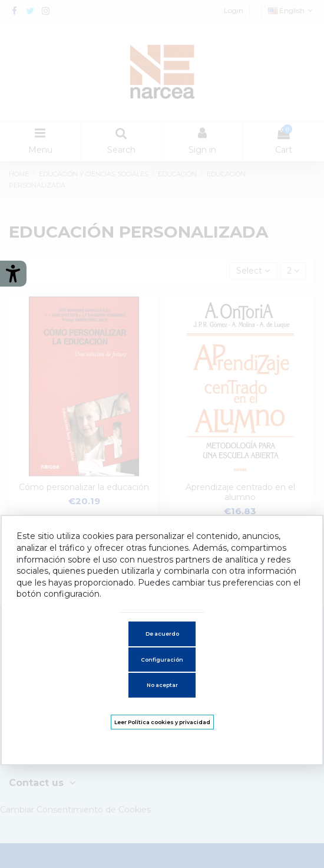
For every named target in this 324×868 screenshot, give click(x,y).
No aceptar (162, 685)
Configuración (162, 660)
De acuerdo (162, 634)
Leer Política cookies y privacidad (162, 722)
